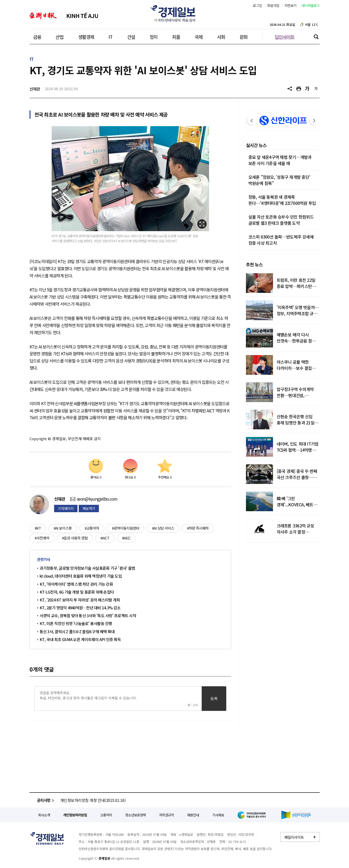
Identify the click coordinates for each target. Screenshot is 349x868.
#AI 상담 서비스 (163, 528)
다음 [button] (314, 120)
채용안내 (193, 815)
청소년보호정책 (136, 815)
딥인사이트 (285, 37)
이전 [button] (252, 120)
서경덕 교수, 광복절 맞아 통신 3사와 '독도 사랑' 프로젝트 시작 (88, 615)
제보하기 (89, 508)
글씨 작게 (316, 89)
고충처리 (106, 815)
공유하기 (290, 89)
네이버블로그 (311, 5)
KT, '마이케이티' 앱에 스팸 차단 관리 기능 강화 (76, 584)
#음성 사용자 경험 (75, 538)
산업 (60, 37)
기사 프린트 (299, 89)
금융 (37, 37)
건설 (131, 37)
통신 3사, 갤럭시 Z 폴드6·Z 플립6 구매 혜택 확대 (77, 631)
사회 (221, 37)
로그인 (257, 5)
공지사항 (46, 800)
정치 (153, 37)
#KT (38, 528)
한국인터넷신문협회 (296, 815)
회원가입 (273, 5)
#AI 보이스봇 (63, 528)
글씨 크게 (307, 89)
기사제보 (218, 815)
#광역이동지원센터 (126, 528)
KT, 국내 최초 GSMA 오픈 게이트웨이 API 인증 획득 (80, 639)
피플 (176, 37)
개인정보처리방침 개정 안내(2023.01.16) (93, 800)
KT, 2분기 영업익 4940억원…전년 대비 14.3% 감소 (80, 608)
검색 (316, 37)
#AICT (105, 538)
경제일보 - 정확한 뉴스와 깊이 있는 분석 (47, 838)
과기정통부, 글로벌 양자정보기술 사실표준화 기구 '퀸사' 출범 (87, 568)
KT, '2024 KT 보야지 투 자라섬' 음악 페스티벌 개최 (80, 600)
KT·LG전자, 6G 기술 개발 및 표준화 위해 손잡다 (77, 592)
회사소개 (44, 815)
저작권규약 (167, 815)
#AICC (126, 538)
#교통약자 (92, 528)
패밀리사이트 (294, 837)
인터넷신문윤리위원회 (253, 815)
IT (110, 37)
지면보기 (290, 5)
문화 (243, 37)
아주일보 (43, 16)
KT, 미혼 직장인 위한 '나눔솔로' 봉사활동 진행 (76, 623)
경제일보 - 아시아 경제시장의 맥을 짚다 (175, 14)
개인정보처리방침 (75, 815)
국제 (198, 37)
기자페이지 (66, 508)
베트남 (82, 16)
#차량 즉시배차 (198, 528)
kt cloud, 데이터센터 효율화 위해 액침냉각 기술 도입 (81, 576)
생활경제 (86, 37)
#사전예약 (42, 538)
